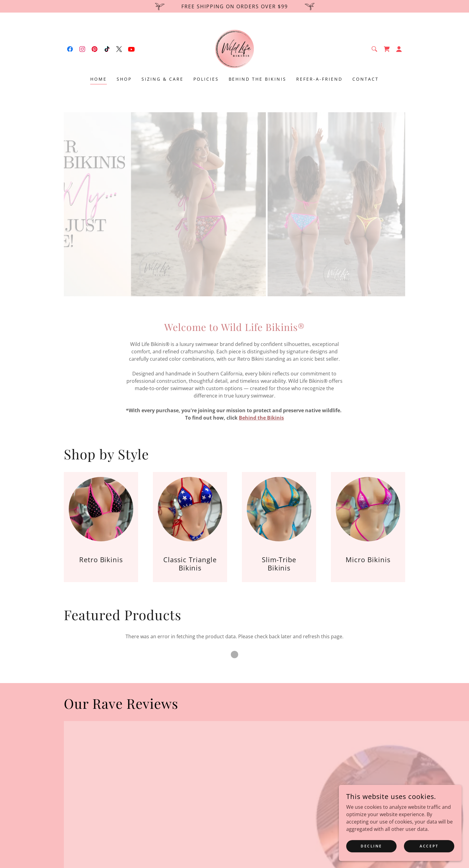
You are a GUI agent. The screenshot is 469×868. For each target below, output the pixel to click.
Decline (371, 846)
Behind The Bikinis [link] (258, 79)
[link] (70, 49)
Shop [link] (124, 79)
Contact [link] (366, 79)
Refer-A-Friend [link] (319, 79)
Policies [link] (206, 79)
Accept (429, 846)
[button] (399, 49)
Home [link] (99, 79)
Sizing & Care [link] (163, 79)
